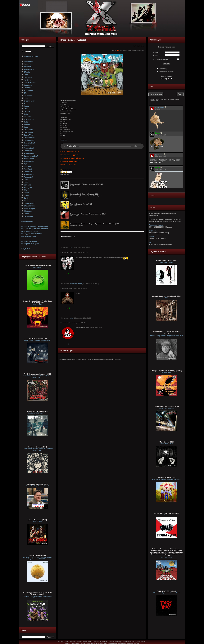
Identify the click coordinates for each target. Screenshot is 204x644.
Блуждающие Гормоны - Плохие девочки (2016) (88, 214)
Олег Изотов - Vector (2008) (166, 260)
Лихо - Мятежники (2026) (38, 520)
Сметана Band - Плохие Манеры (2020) (85, 194)
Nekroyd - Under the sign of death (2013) (166, 296)
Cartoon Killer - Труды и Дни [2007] (166, 513)
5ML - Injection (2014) (166, 442)
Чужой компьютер (161, 59)
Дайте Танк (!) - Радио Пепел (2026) (38, 265)
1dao (71, 318)
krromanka (153, 231)
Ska (142, 46)
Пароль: (157, 55)
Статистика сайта (29, 236)
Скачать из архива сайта (70, 152)
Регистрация (164, 69)
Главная (27, 51)
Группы (25, 249)
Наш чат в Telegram (29, 241)
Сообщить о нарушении (70, 161)
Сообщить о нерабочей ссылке (72, 158)
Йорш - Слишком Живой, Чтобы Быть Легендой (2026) (38, 302)
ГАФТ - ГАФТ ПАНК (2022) (166, 591)
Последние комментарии (32, 234)
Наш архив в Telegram (30, 244)
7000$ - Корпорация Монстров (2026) (38, 374)
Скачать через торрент (69, 155)
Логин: (156, 52)
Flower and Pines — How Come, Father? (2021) (166, 333)
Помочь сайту (27, 221)
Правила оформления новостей (35, 229)
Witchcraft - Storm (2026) (38, 338)
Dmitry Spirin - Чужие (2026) (38, 411)
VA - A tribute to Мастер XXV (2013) (166, 406)
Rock (139, 46)
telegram (64, 140)
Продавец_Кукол (156, 225)
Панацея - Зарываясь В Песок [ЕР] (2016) (166, 371)
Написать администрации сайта (35, 226)
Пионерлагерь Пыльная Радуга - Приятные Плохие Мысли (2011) (95, 224)
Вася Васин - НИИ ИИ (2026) (38, 484)
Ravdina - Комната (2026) (38, 447)
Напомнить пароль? (166, 71)
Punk (135, 46)
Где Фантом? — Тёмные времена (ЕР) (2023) (87, 184)
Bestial (152, 237)
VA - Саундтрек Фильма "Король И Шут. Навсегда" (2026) (38, 594)
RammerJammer (76, 284)
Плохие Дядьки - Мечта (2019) (81, 204)
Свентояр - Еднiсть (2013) (166, 478)
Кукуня (152, 243)
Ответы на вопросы (30, 231)
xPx (118, 50)
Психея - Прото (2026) (38, 555)
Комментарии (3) (68, 237)
